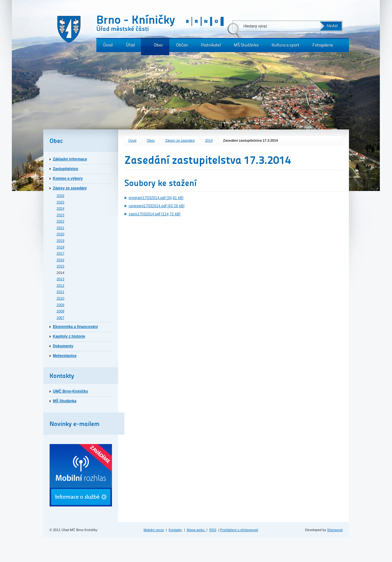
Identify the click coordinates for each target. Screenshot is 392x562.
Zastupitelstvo (66, 169)
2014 (209, 140)
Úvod (108, 45)
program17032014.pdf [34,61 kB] (156, 198)
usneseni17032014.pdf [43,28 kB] (157, 206)
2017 (61, 253)
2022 (61, 221)
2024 (61, 208)
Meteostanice (65, 356)
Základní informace (70, 159)
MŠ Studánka (246, 45)
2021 (61, 228)
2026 (61, 196)
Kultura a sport (286, 45)
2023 (61, 215)
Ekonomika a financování (75, 327)
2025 (61, 202)
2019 (61, 241)
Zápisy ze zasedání (180, 140)
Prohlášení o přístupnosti (239, 530)
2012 (61, 286)
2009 (61, 305)
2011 (61, 292)
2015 (61, 266)
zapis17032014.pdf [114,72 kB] (155, 214)
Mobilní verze (154, 530)
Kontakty (175, 530)
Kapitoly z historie (69, 336)
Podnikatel (211, 45)
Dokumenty (63, 346)
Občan (182, 45)
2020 (61, 234)
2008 (61, 311)
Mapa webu (196, 530)
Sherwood (335, 530)
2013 (61, 279)
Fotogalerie (323, 45)
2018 (61, 247)
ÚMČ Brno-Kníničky (71, 391)
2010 (61, 298)
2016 (61, 260)
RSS (213, 530)
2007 (61, 318)
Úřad (131, 45)
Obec (158, 45)
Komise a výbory (68, 178)
